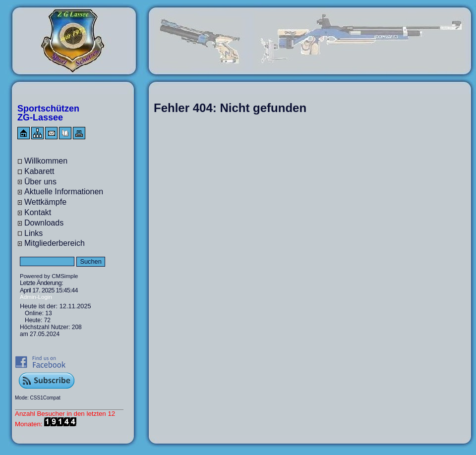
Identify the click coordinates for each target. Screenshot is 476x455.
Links (33, 233)
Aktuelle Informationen (64, 192)
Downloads (44, 223)
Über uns (40, 182)
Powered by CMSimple (49, 276)
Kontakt (38, 212)
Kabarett (39, 171)
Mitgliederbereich (55, 243)
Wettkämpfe (45, 202)
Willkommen (46, 161)
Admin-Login (36, 297)
